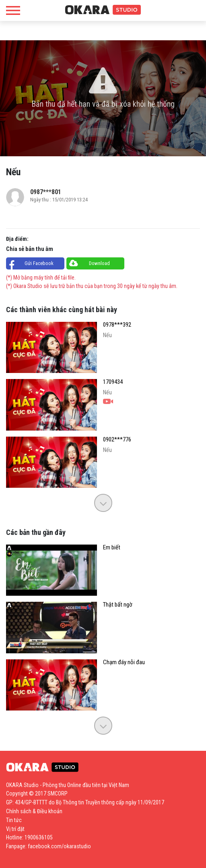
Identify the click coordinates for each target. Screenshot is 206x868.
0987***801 (46, 192)
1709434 (113, 382)
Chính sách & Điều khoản (34, 811)
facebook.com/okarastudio (59, 846)
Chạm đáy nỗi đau (124, 662)
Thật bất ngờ (118, 605)
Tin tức (14, 820)
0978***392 (117, 325)
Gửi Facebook (39, 263)
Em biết (112, 548)
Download (99, 263)
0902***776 (117, 440)
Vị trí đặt (15, 829)
